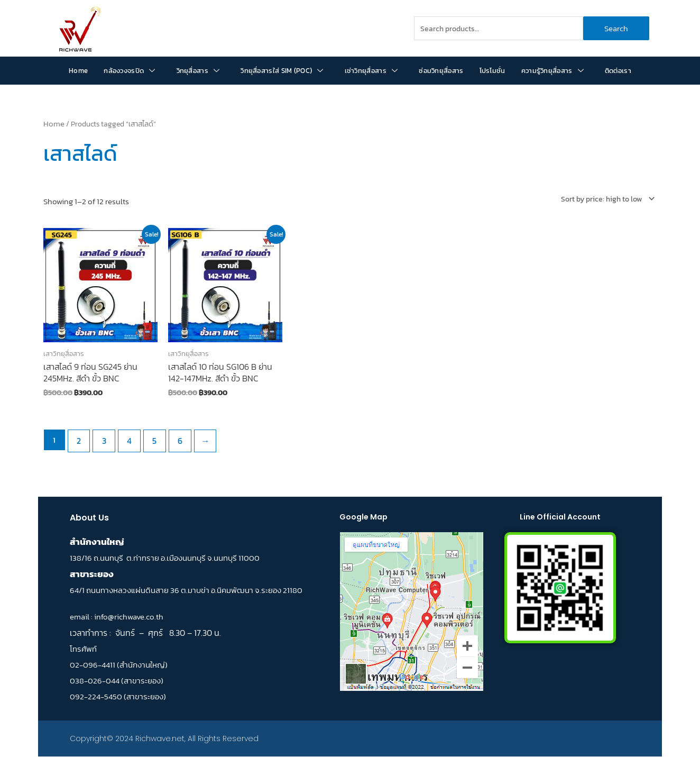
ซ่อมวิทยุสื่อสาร (441, 71)
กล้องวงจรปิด (129, 71)
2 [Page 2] (78, 437)
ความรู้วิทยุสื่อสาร (552, 71)
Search (616, 28)
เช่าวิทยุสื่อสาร (371, 71)
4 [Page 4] (125, 437)
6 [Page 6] (172, 437)
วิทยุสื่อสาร (198, 71)
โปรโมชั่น (492, 71)
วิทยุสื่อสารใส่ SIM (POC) (282, 71)
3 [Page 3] (102, 437)
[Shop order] (603, 198)
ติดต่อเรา (618, 71)
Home (78, 71)
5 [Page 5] (149, 437)
